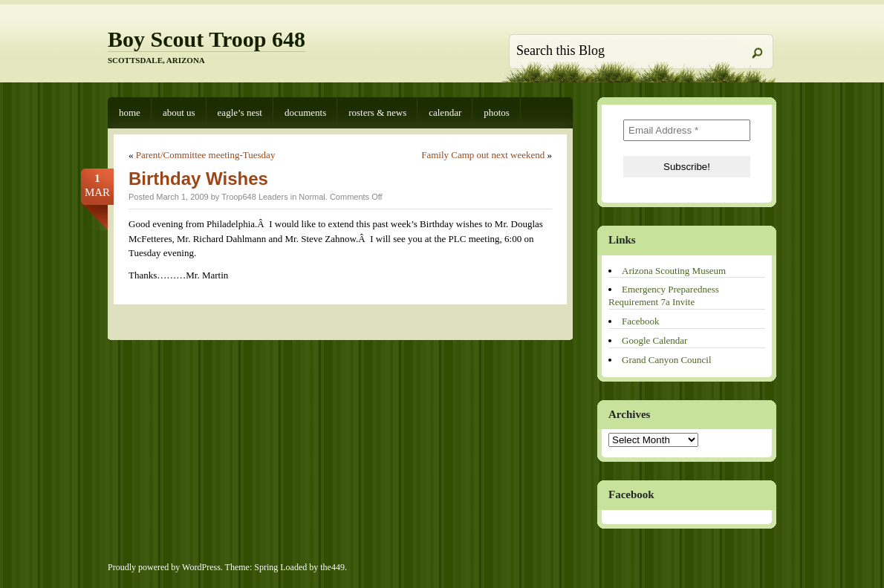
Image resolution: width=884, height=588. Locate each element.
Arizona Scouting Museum (674, 271)
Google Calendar (654, 340)
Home (130, 112)
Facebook (641, 321)
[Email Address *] (687, 130)
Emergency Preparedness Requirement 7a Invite (664, 295)
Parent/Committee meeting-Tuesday (206, 155)
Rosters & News (377, 112)
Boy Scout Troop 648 (207, 39)
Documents (305, 112)
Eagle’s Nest (240, 112)
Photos (497, 112)
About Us (179, 112)
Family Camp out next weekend (483, 155)
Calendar (445, 112)
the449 (332, 567)
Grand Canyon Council (667, 360)
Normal (312, 197)
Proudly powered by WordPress (164, 567)
